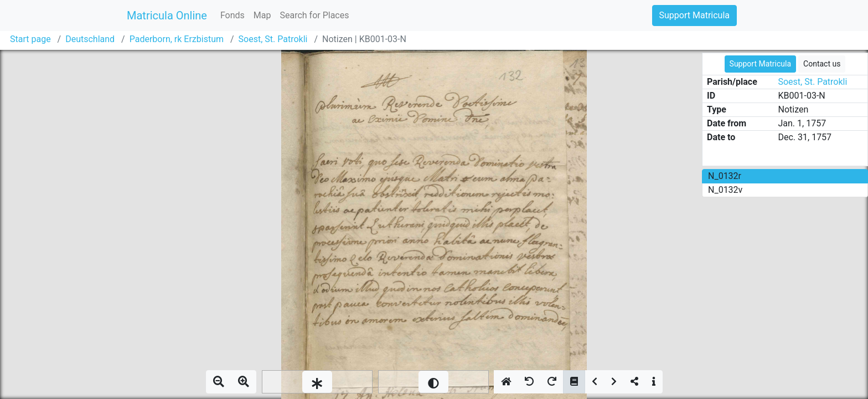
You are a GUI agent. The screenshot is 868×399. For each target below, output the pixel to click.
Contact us (822, 64)
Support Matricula (694, 15)
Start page (30, 39)
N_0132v (725, 190)
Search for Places (314, 15)
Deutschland (90, 39)
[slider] (317, 382)
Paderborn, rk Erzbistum (177, 39)
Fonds (232, 15)
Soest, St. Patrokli (273, 39)
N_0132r (725, 176)
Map (262, 15)
